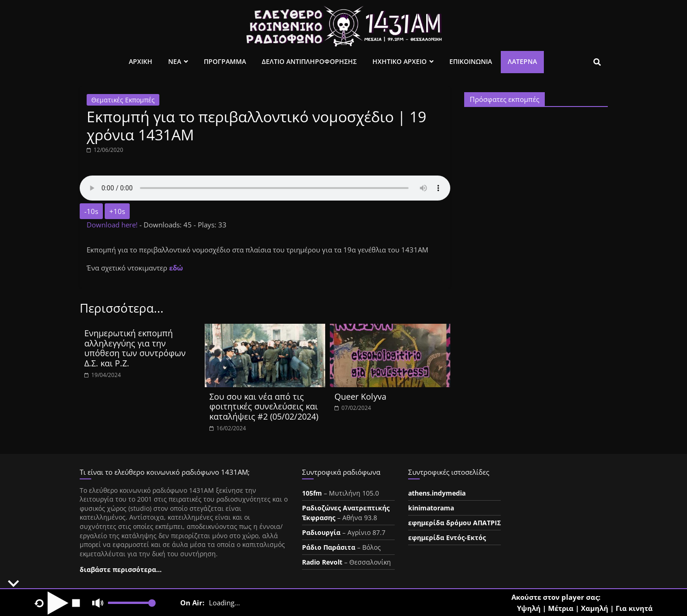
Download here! (113, 225)
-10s (91, 211)
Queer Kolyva (360, 396)
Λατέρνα (522, 61)
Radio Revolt (322, 562)
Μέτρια (561, 608)
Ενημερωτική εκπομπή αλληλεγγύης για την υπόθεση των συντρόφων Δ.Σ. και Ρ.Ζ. (135, 348)
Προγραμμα (225, 61)
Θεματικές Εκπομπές (123, 100)
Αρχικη (141, 61)
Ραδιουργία (321, 532)
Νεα (175, 61)
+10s (117, 211)
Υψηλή (529, 608)
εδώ (176, 268)
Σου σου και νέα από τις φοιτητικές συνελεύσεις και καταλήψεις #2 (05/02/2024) (264, 406)
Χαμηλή (595, 608)
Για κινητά (634, 608)
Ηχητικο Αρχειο (400, 61)
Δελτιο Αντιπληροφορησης (309, 61)
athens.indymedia (437, 493)
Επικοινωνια (471, 61)
